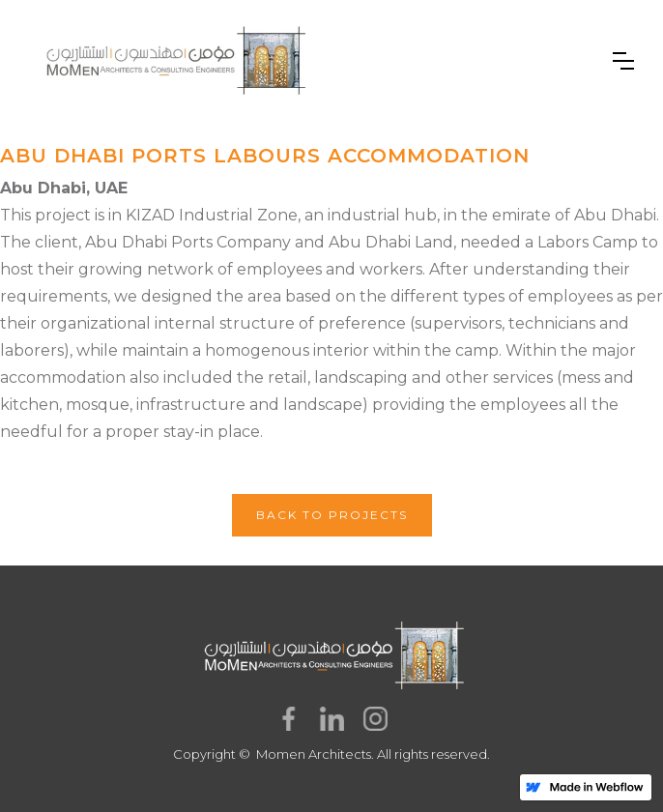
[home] (174, 61)
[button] (623, 61)
